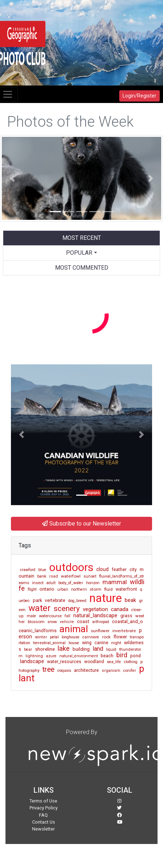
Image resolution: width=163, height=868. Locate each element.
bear (28, 649)
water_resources (64, 662)
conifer (130, 671)
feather (119, 570)
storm (96, 589)
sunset (90, 576)
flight (32, 589)
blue (42, 570)
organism (111, 671)
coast (83, 621)
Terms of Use (43, 801)
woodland (94, 662)
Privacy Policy (44, 808)
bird (122, 655)
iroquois (64, 671)
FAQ (43, 815)
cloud (102, 569)
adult (51, 583)
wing (87, 643)
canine (101, 643)
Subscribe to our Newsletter (81, 524)
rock (106, 637)
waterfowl (71, 576)
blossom (36, 622)
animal (74, 629)
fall (67, 616)
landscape (32, 661)
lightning (34, 656)
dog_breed (77, 601)
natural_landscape (95, 615)
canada (120, 609)
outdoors (71, 567)
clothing (131, 662)
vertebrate (55, 601)
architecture (86, 670)
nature (106, 598)
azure (51, 656)
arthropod (101, 622)
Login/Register (139, 96)
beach (107, 656)
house (74, 643)
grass (126, 616)
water (40, 608)
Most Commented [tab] (82, 268)
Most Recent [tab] (82, 238)
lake (64, 649)
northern (79, 589)
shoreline (45, 649)
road (54, 576)
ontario (47, 589)
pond (135, 656)
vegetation (95, 609)
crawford (28, 570)
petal (54, 637)
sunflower (100, 631)
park (37, 600)
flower (120, 637)
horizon (93, 583)
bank (42, 576)
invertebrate (124, 631)
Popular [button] (79, 253)
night (116, 643)
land (98, 649)
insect (38, 583)
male (31, 616)
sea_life (114, 662)
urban (63, 589)
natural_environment (79, 656)
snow (52, 622)
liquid (111, 649)
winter (41, 637)
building (81, 649)
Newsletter (43, 829)
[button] (12, 178)
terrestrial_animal (49, 643)
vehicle (67, 622)
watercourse (50, 616)
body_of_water (71, 583)
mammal (115, 582)
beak (130, 600)
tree (48, 669)
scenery (67, 609)
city (133, 570)
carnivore (91, 637)
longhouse (71, 637)
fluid (108, 589)
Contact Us (44, 822)
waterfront (126, 589)
